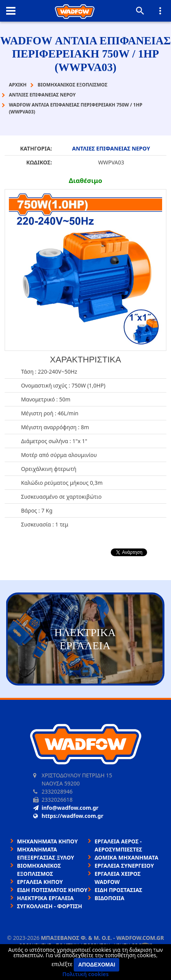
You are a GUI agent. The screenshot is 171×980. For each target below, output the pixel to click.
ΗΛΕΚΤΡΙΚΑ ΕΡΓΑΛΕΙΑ (45, 898)
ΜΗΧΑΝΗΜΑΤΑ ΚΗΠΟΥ (47, 841)
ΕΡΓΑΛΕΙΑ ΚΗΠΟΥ (40, 882)
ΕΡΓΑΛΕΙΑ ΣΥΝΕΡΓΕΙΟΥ (124, 866)
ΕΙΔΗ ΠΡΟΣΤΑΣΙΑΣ (118, 890)
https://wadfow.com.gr (68, 816)
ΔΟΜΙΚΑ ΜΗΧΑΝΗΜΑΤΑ (126, 857)
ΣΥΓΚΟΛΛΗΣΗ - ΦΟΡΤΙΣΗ (50, 906)
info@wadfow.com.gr (66, 808)
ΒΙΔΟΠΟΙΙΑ (109, 898)
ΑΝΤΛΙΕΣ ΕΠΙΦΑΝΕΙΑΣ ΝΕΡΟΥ (111, 148)
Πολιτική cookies (86, 974)
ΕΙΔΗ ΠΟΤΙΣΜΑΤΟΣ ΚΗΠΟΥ (52, 890)
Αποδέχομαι (97, 965)
